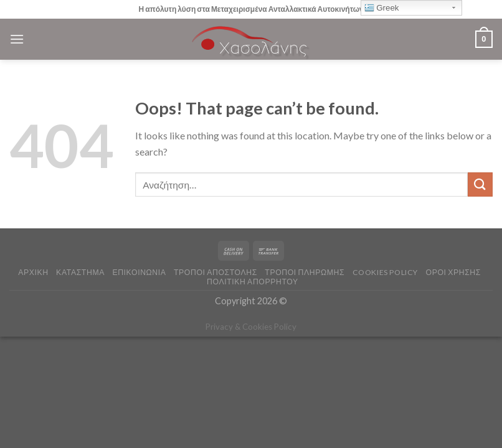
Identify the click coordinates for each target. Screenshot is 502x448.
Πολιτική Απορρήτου (253, 282)
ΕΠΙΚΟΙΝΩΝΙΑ (139, 272)
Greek (382, 8)
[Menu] (17, 39)
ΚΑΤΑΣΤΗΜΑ (80, 272)
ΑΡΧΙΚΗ (33, 272)
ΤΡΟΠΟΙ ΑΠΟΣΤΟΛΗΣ (215, 272)
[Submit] (480, 184)
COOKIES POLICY (386, 272)
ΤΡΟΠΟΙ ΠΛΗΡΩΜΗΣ (305, 272)
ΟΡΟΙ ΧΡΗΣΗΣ (453, 272)
